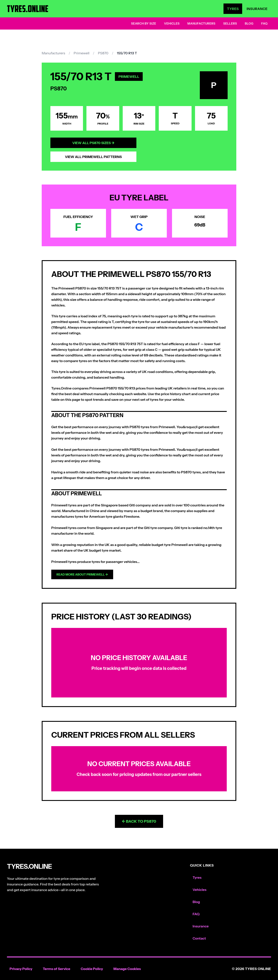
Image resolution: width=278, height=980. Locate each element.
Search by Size (144, 23)
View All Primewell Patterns (93, 157)
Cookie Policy (92, 969)
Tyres (233, 9)
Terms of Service (57, 969)
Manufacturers (201, 23)
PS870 (103, 53)
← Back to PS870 (139, 821)
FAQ (264, 23)
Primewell (82, 53)
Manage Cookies (127, 969)
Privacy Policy (21, 969)
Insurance (257, 9)
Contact (199, 938)
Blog (249, 23)
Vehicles (172, 23)
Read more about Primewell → (82, 574)
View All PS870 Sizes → (93, 143)
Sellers (230, 23)
